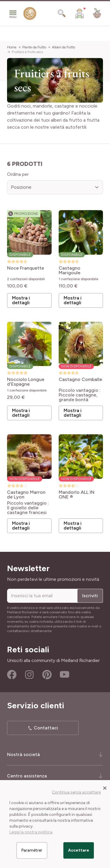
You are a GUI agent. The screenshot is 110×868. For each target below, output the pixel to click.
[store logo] (30, 15)
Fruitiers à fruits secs (27, 52)
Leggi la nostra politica (31, 832)
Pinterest (47, 675)
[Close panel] (105, 788)
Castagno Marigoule (70, 270)
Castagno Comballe (80, 380)
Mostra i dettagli (21, 300)
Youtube (65, 675)
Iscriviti (90, 596)
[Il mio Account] (79, 13)
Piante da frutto (34, 47)
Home (12, 47)
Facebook (12, 675)
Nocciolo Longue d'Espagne (26, 382)
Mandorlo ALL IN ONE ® (77, 495)
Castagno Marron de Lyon (26, 495)
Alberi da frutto (64, 47)
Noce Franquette (26, 268)
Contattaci (46, 728)
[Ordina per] (55, 187)
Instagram (29, 675)
